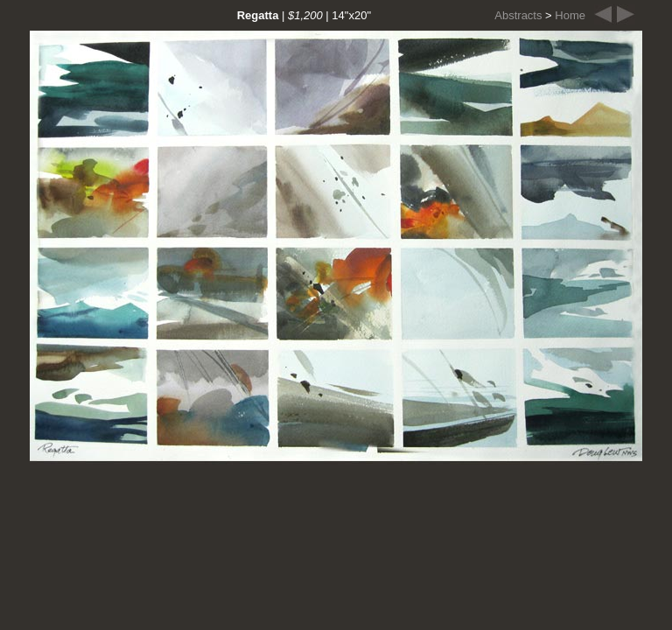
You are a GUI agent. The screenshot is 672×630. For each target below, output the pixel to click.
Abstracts (518, 15)
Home (570, 15)
